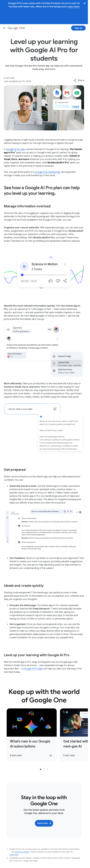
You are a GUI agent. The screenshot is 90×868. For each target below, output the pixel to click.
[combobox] (79, 66)
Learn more (14, 840)
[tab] (41, 755)
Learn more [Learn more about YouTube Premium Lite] (73, 7)
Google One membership (48, 158)
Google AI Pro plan (16, 135)
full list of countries (22, 838)
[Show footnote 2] (51, 595)
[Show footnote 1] (15, 138)
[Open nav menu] (4, 14)
